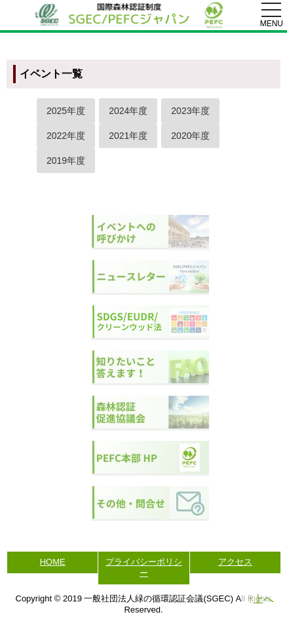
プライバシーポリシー (144, 567)
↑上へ (261, 599)
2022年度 (66, 136)
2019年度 (66, 161)
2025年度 (66, 111)
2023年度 (190, 111)
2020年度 (190, 136)
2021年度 (128, 136)
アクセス (235, 562)
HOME (53, 562)
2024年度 (128, 111)
